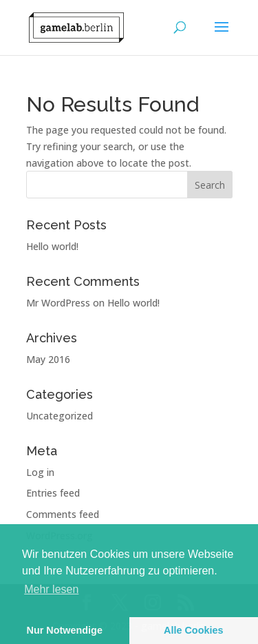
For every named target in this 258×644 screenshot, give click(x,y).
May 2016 (48, 359)
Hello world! (52, 246)
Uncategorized (60, 416)
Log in (40, 472)
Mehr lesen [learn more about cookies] (51, 589)
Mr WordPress (58, 303)
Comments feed (63, 514)
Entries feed (53, 493)
